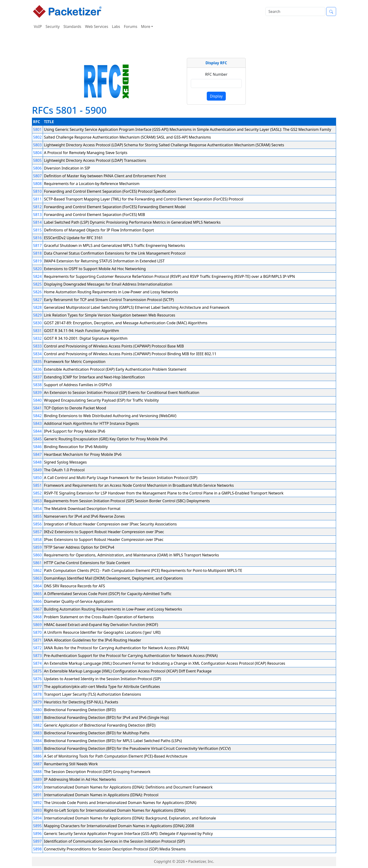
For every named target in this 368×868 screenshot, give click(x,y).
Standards (72, 26)
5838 (37, 385)
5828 (37, 307)
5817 (37, 245)
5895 (37, 826)
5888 (37, 772)
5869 (37, 625)
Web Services (97, 26)
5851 (37, 485)
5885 (37, 748)
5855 (37, 516)
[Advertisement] (184, 45)
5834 (37, 354)
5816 (37, 238)
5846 (37, 447)
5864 (37, 586)
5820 (37, 269)
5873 (37, 656)
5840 (37, 400)
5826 (37, 292)
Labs (116, 26)
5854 (37, 509)
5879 (37, 702)
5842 (37, 416)
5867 (37, 609)
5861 (37, 563)
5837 (37, 377)
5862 (37, 570)
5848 (37, 462)
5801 (37, 129)
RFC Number (216, 74)
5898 (37, 849)
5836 (37, 369)
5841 (37, 408)
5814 (37, 222)
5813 (37, 215)
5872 (37, 648)
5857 (37, 532)
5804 (37, 153)
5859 (37, 547)
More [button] (146, 26)
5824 (37, 276)
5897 (37, 841)
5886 (37, 756)
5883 (37, 733)
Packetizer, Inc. (201, 861)
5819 (37, 261)
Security (53, 26)
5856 (37, 524)
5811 (37, 199)
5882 (37, 725)
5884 (37, 741)
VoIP (38, 26)
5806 (37, 168)
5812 (37, 207)
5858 (37, 540)
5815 (37, 230)
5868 (37, 617)
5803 (37, 145)
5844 (37, 431)
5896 (37, 834)
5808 (37, 184)
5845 (37, 439)
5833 (37, 346)
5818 (37, 253)
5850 (37, 478)
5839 (37, 392)
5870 (37, 632)
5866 (37, 601)
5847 (37, 454)
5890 (37, 787)
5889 (37, 779)
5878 (37, 694)
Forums (131, 26)
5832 (37, 338)
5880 (37, 710)
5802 (37, 137)
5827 (37, 300)
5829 (37, 315)
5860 (37, 555)
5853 (37, 501)
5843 (37, 423)
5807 (37, 176)
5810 (37, 191)
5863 (37, 578)
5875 (37, 671)
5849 (37, 470)
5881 (37, 717)
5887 (37, 764)
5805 (37, 160)
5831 (37, 331)
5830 (37, 323)
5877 (37, 687)
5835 (37, 362)
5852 (37, 493)
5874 (37, 663)
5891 (37, 795)
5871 (37, 640)
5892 (37, 803)
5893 (37, 810)
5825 (37, 284)
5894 (37, 818)
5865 (37, 594)
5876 (37, 679)
